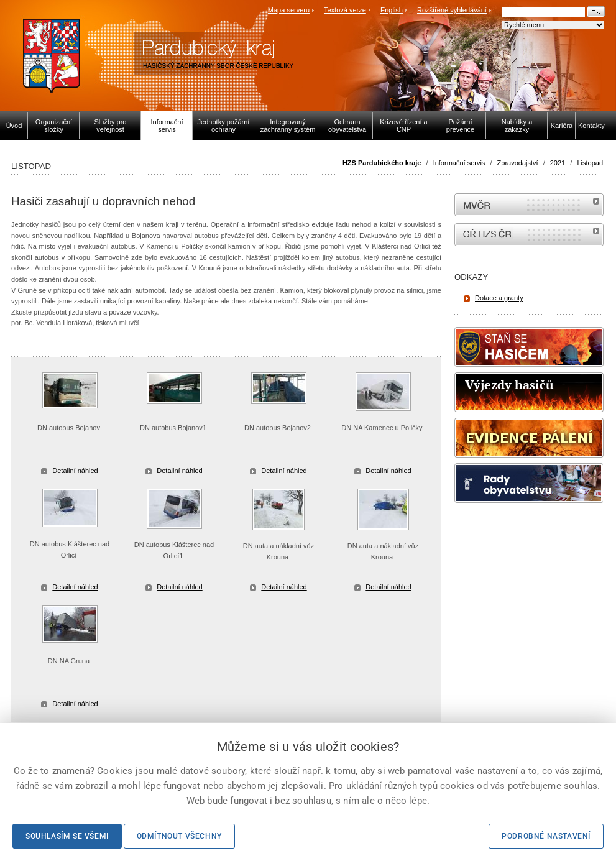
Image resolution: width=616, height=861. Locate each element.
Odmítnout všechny (179, 836)
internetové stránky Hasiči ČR (529, 235)
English (392, 10)
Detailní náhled (75, 471)
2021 (558, 163)
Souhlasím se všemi (67, 836)
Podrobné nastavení (546, 836)
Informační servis (459, 163)
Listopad (590, 163)
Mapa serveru (289, 10)
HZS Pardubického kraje (382, 163)
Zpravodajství (518, 163)
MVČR (529, 205)
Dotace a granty (499, 298)
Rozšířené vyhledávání (452, 10)
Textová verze (345, 10)
